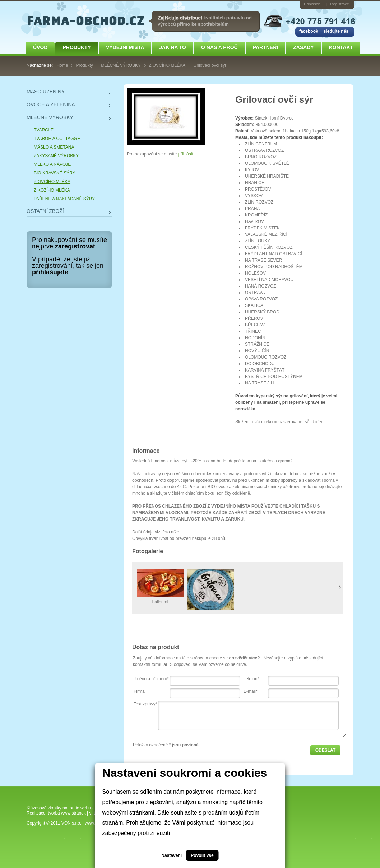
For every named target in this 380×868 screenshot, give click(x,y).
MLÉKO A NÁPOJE (52, 164)
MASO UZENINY (46, 92)
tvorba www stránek (67, 813)
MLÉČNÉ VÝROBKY (121, 65)
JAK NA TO (173, 47)
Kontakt (341, 47)
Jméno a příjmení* (151, 679)
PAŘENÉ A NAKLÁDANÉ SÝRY (64, 199)
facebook (309, 31)
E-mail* (251, 691)
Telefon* (251, 679)
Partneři (266, 47)
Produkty (77, 47)
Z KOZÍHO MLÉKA (52, 190)
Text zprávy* (145, 704)
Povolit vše (202, 855)
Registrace (340, 4)
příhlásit (186, 154)
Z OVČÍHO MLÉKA (167, 65)
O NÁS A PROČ (219, 47)
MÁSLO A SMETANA (54, 147)
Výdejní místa (125, 47)
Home (62, 65)
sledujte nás (336, 31)
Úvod (40, 47)
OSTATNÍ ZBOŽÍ (45, 211)
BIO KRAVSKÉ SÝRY (55, 173)
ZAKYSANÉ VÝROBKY (56, 156)
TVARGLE (44, 130)
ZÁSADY (303, 47)
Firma (139, 691)
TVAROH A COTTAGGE (57, 139)
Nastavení (172, 855)
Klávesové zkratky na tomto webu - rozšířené (69, 808)
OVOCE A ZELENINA (51, 104)
